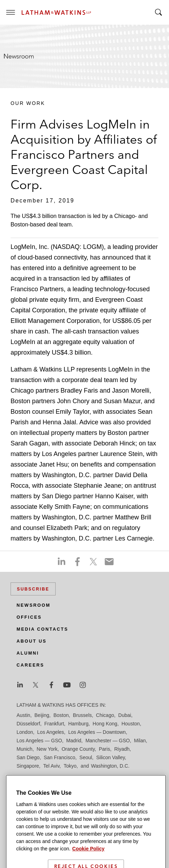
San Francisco (59, 757)
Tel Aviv (51, 766)
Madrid (74, 741)
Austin (23, 715)
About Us (32, 641)
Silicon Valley (110, 757)
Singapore (28, 766)
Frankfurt (54, 724)
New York (47, 749)
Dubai (125, 715)
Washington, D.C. (110, 766)
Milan (140, 741)
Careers (30, 665)
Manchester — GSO (108, 741)
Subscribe (33, 589)
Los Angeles (51, 732)
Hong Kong (105, 724)
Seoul (86, 757)
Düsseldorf (28, 724)
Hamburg (79, 724)
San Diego (28, 757)
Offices (29, 617)
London (25, 732)
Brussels (82, 715)
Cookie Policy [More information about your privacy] (88, 861)
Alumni (28, 653)
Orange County (78, 749)
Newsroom (33, 605)
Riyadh (122, 749)
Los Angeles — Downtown (97, 732)
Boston (61, 715)
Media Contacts (42, 629)
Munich (24, 749)
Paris (105, 749)
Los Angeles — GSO (39, 741)
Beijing (42, 715)
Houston (131, 724)
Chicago (105, 715)
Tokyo (70, 766)
